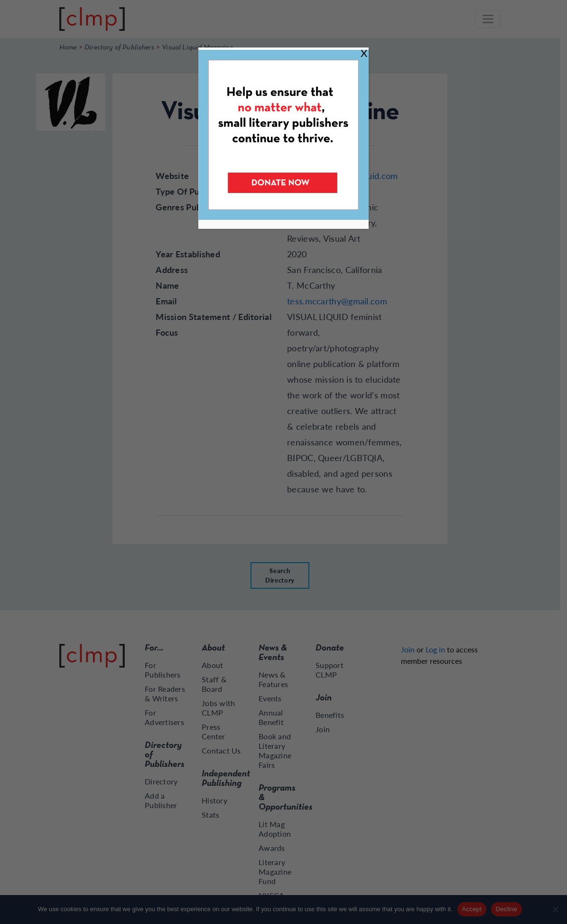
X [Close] (364, 53)
